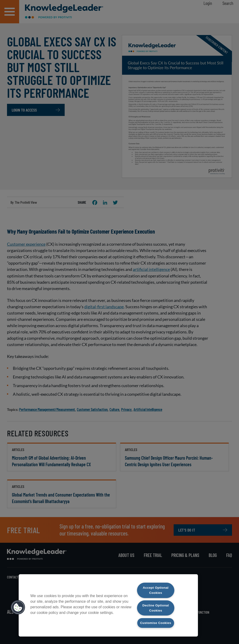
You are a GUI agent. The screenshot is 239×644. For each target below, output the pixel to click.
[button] (18, 604)
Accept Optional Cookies (156, 584)
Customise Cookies (156, 620)
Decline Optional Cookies (156, 602)
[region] (108, 602)
